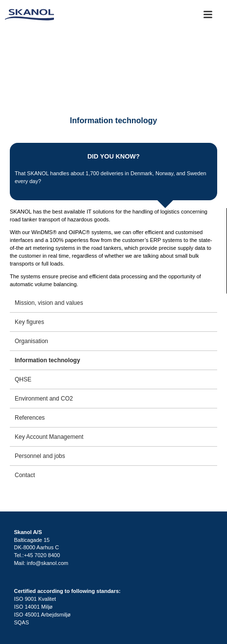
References (30, 418)
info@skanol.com (48, 563)
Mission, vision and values (49, 303)
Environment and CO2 (44, 399)
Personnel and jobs (40, 456)
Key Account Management (49, 437)
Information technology (47, 360)
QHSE (23, 379)
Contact (25, 475)
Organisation (31, 341)
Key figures (29, 322)
